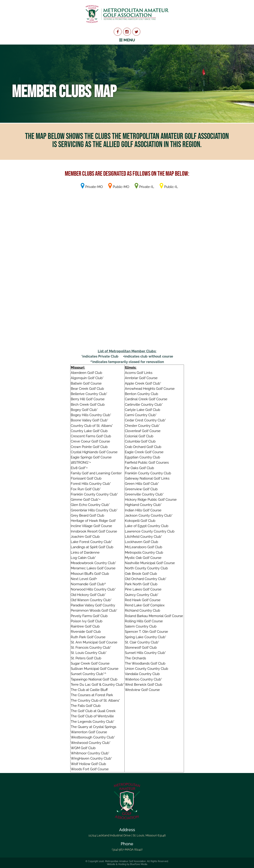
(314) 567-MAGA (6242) (127, 849)
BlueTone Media (139, 864)
